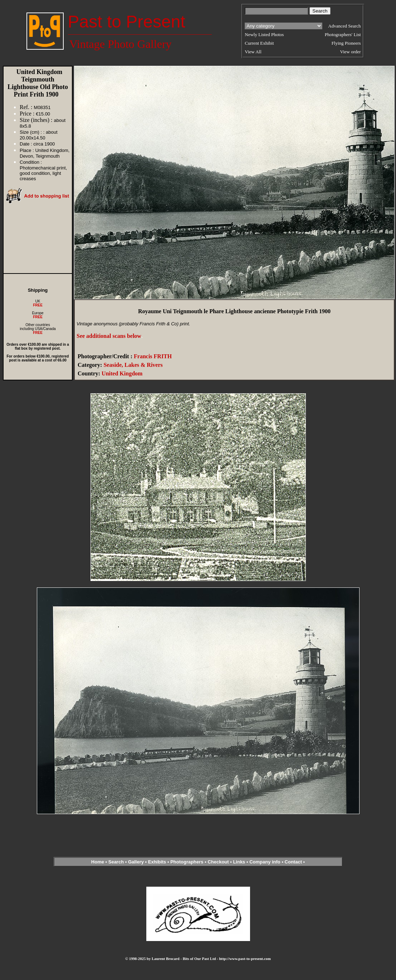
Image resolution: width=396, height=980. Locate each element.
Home (98, 862)
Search (116, 862)
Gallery (136, 862)
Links (239, 862)
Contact (293, 862)
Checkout (218, 862)
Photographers (187, 862)
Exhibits (157, 862)
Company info (265, 862)
